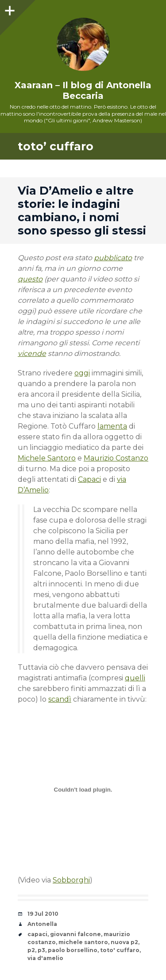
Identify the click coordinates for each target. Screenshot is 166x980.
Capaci (89, 479)
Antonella (42, 924)
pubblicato (113, 258)
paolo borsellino (73, 950)
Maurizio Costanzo (116, 458)
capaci (37, 934)
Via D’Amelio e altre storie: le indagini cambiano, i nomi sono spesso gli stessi (82, 211)
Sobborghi (71, 880)
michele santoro (83, 942)
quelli (135, 678)
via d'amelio (45, 958)
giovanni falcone (75, 934)
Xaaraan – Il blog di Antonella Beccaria (83, 90)
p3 (41, 950)
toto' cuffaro (120, 950)
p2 (31, 950)
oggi (82, 373)
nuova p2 (124, 942)
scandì (60, 699)
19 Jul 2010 (43, 914)
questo (30, 279)
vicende (32, 353)
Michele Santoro (47, 458)
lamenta (112, 426)
